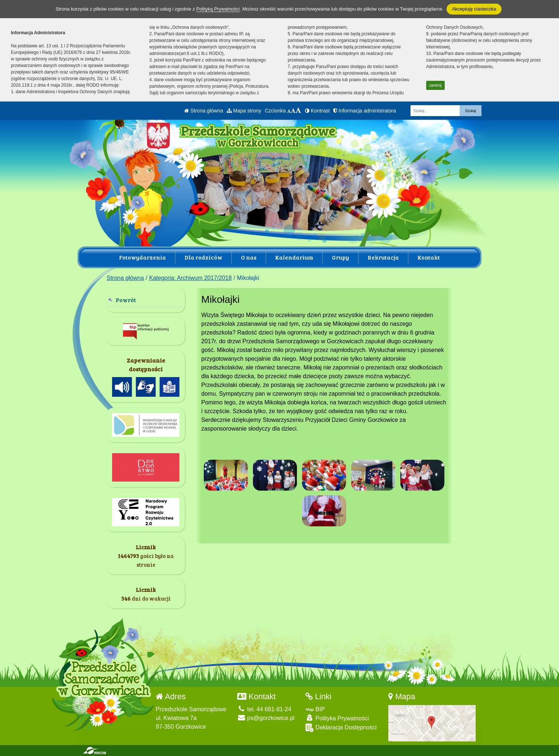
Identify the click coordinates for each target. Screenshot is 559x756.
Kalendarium (294, 257)
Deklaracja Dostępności (341, 728)
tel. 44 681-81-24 (264, 709)
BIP (315, 709)
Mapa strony (244, 111)
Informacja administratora (365, 111)
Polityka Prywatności (337, 718)
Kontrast (317, 111)
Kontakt (429, 257)
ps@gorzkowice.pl (266, 718)
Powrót (126, 300)
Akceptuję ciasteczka (474, 9)
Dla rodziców (203, 257)
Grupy (340, 257)
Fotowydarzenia (142, 257)
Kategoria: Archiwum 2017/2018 (191, 278)
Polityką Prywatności (218, 9)
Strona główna (203, 111)
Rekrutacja (383, 257)
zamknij (435, 85)
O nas (249, 257)
